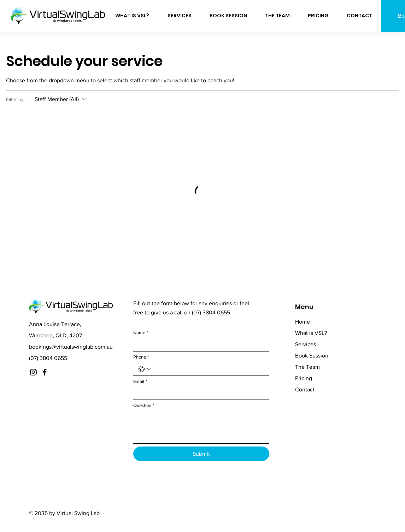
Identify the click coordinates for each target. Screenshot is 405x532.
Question (144, 406)
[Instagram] (33, 372)
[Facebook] (45, 372)
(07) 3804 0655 (48, 358)
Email (140, 382)
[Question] (201, 427)
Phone (141, 357)
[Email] (199, 394)
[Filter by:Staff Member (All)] (62, 99)
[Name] (199, 345)
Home (303, 322)
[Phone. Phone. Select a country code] (145, 369)
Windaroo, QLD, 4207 (55, 335)
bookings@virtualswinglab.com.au (71, 347)
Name (141, 333)
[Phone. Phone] (208, 369)
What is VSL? (311, 333)
